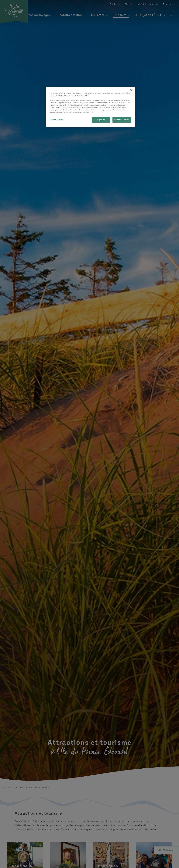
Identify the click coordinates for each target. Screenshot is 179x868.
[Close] (131, 90)
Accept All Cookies (122, 120)
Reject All (101, 120)
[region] (91, 107)
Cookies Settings (57, 120)
